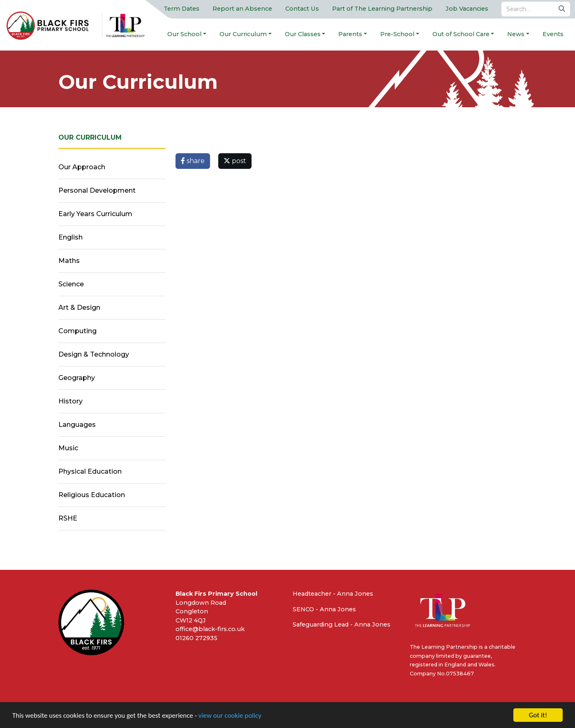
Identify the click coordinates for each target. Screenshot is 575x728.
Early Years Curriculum (95, 214)
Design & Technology (94, 354)
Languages (77, 425)
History (70, 401)
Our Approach (82, 167)
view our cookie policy (230, 715)
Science (71, 284)
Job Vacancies (467, 9)
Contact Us (302, 9)
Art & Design (79, 308)
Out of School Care (461, 34)
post (235, 161)
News (516, 34)
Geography (77, 378)
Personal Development (97, 190)
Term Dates (181, 9)
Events (553, 34)
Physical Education (90, 471)
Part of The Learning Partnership (382, 9)
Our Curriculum (243, 34)
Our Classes (303, 34)
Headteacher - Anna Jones (333, 594)
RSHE (68, 518)
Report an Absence (242, 9)
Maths (69, 261)
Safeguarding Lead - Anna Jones (342, 624)
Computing (77, 331)
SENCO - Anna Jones (324, 609)
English (70, 237)
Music (68, 448)
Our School (184, 34)
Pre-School (397, 34)
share (193, 161)
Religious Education (92, 495)
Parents (350, 34)
